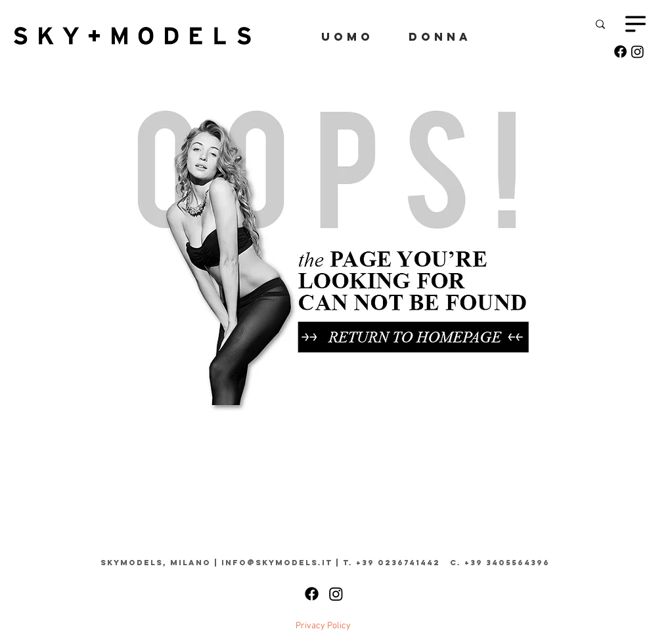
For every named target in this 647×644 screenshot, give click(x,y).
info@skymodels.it (277, 563)
